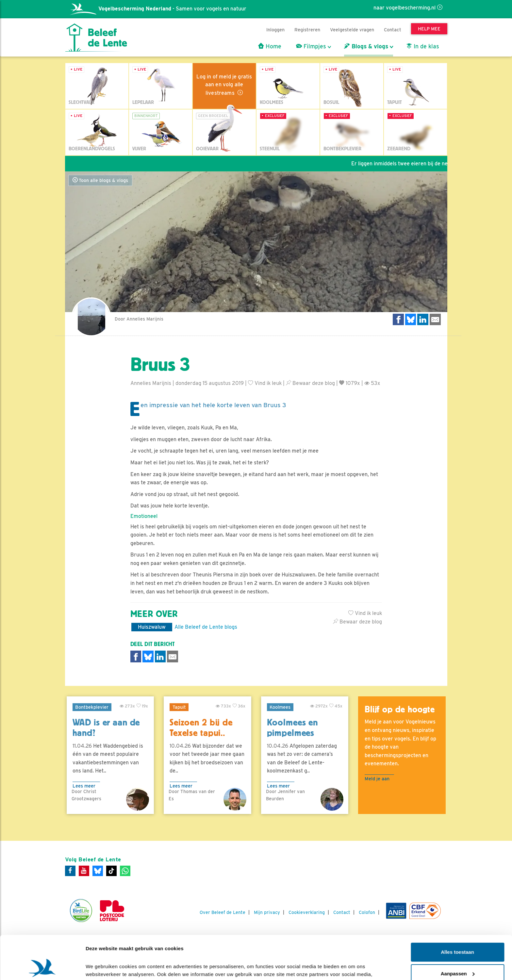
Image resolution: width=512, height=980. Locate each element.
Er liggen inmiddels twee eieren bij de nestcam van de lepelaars (432, 164)
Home (270, 46)
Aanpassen (458, 932)
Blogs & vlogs (366, 46)
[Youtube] (84, 871)
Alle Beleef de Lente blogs (206, 627)
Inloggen (275, 30)
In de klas (423, 46)
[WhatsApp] (125, 871)
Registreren (307, 30)
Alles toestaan (457, 911)
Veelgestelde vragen (352, 30)
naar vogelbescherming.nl (405, 8)
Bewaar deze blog (310, 383)
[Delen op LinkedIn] (423, 319)
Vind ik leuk (265, 383)
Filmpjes (311, 46)
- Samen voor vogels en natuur (158, 9)
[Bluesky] (98, 871)
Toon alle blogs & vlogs (100, 180)
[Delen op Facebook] (398, 319)
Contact (393, 30)
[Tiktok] (111, 871)
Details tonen (101, 967)
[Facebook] (70, 871)
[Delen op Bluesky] (411, 319)
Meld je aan (377, 779)
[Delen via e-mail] (435, 319)
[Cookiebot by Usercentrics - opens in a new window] (42, 967)
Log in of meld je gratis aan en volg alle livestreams (224, 85)
